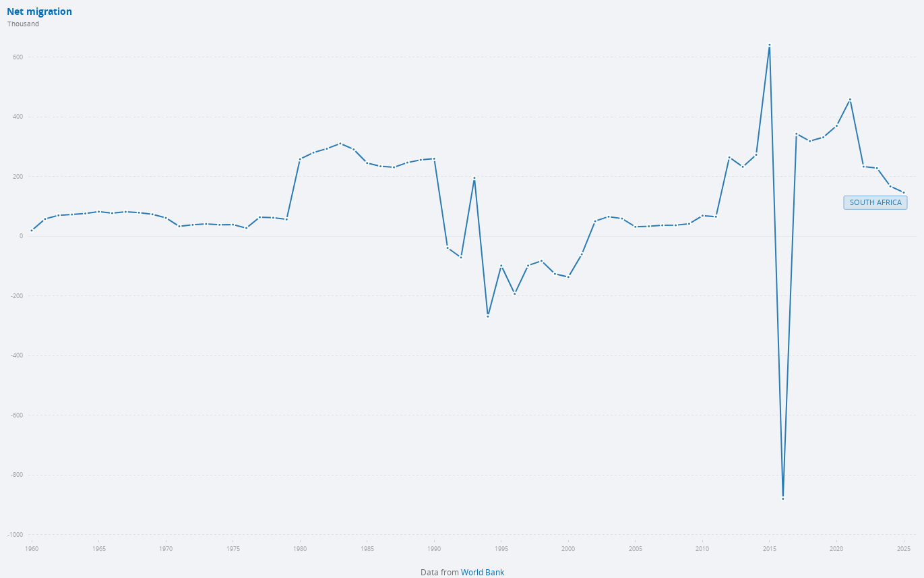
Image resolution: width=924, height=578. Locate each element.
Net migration (39, 12)
